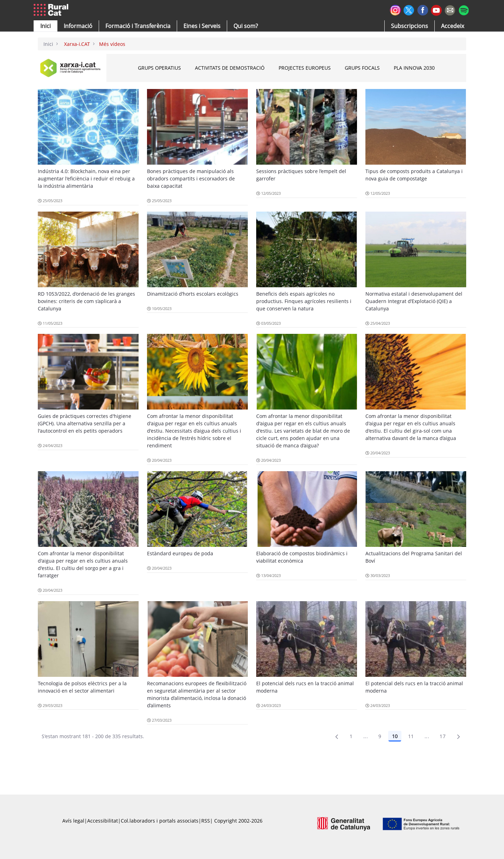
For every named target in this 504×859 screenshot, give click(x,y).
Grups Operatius (159, 68)
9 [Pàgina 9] (380, 736)
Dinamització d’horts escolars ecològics (193, 294)
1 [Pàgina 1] (351, 736)
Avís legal (73, 821)
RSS (206, 821)
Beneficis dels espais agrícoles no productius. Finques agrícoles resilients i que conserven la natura (304, 301)
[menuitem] (138, 26)
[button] (45, 26)
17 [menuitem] (443, 736)
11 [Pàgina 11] (411, 736)
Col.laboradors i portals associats (160, 821)
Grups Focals (362, 68)
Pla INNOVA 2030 (414, 68)
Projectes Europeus (305, 68)
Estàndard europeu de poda (180, 553)
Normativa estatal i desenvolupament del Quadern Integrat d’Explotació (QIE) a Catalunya (414, 301)
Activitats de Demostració (230, 68)
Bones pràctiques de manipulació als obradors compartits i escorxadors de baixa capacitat (191, 178)
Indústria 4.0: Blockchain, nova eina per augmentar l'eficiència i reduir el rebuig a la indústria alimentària (86, 178)
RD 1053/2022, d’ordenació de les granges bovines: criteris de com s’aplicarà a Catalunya (86, 301)
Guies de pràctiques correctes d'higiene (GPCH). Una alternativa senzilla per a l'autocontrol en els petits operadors (85, 423)
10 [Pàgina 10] (395, 736)
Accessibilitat (103, 821)
